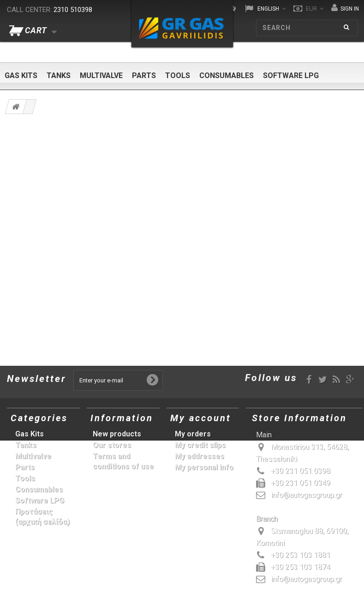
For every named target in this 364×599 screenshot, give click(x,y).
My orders (193, 434)
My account (201, 418)
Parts (144, 76)
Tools (178, 76)
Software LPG (291, 76)
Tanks (59, 76)
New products (117, 434)
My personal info (204, 467)
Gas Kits (21, 76)
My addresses (200, 456)
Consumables (227, 76)
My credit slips (200, 445)
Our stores (112, 445)
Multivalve (101, 76)
